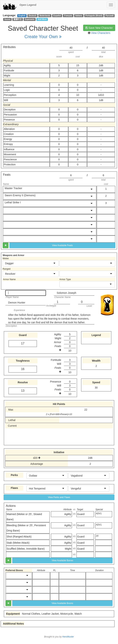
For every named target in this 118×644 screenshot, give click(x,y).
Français (68, 16)
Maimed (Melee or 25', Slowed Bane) (24, 517)
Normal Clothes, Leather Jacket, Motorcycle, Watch (52, 614)
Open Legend (28, 5)
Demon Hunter (17, 303)
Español (57, 16)
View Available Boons (62, 603)
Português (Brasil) (94, 16)
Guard (81, 514)
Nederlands (45, 16)
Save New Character (99, 28)
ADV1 (99, 514)
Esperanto (30, 19)
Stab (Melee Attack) (18, 543)
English (22, 16)
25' (97, 536)
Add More (42, 19)
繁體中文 (18, 19)
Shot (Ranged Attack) (19, 537)
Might (68, 549)
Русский (110, 16)
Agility (68, 514)
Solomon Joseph (66, 293)
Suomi (7, 19)
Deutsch (32, 16)
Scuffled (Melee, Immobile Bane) (26, 549)
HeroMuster (68, 637)
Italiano (79, 16)
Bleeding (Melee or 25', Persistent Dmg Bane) (26, 528)
